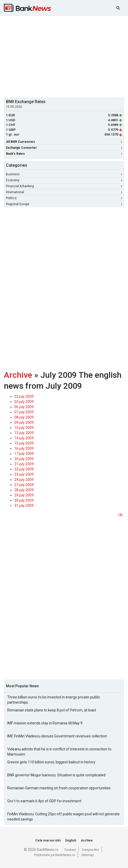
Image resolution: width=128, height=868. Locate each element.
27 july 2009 (24, 485)
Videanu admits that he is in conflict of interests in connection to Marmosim (59, 752)
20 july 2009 (24, 459)
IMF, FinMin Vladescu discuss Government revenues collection (57, 736)
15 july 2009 (24, 443)
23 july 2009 (24, 474)
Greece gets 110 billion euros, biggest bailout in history (51, 762)
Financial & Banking (64, 186)
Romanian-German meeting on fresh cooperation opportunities (59, 788)
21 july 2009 (24, 464)
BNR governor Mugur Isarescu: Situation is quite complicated (56, 775)
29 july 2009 (24, 495)
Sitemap (88, 855)
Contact (70, 850)
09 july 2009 (24, 422)
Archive (18, 375)
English (71, 840)
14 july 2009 (24, 438)
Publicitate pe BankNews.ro (55, 855)
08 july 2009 (24, 417)
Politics (64, 198)
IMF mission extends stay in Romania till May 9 (45, 723)
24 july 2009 (24, 480)
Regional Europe (64, 204)
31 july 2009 (24, 506)
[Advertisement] (66, 56)
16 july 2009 (24, 448)
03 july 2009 (24, 402)
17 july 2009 (24, 454)
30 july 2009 (24, 500)
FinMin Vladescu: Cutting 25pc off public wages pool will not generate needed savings (63, 817)
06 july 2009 (24, 407)
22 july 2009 (24, 469)
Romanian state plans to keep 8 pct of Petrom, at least (52, 710)
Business (64, 174)
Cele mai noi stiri (48, 840)
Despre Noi (91, 850)
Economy (64, 180)
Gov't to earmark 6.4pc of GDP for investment (44, 801)
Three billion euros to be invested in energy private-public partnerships (54, 700)
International (64, 192)
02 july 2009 (24, 396)
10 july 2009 (24, 428)
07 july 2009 (24, 412)
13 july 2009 (24, 433)
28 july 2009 (24, 490)
